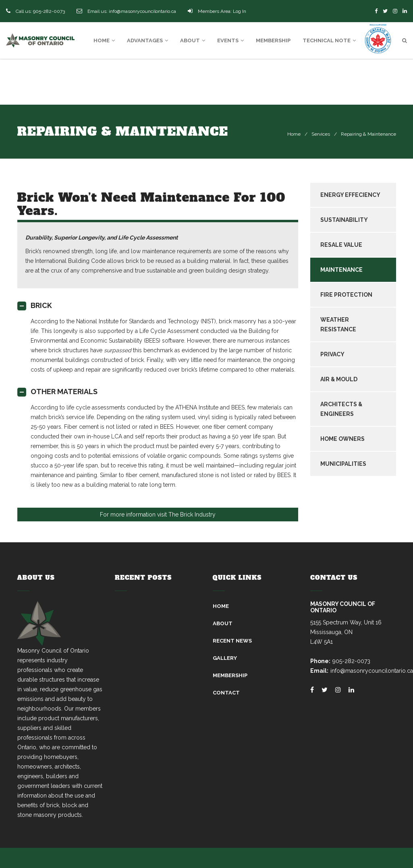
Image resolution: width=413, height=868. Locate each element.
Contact (226, 693)
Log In (240, 11)
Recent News (232, 641)
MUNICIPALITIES (343, 464)
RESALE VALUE (341, 245)
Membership (273, 40)
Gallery (225, 658)
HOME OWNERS (342, 439)
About (193, 40)
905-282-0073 (49, 11)
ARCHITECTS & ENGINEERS (341, 409)
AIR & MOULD (339, 379)
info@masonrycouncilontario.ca (142, 11)
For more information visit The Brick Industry (158, 515)
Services (321, 134)
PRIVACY (332, 354)
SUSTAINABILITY (344, 220)
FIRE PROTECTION (346, 295)
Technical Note (329, 40)
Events (230, 40)
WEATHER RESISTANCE (338, 324)
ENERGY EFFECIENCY (350, 195)
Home (104, 40)
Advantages (147, 40)
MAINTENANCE (341, 270)
